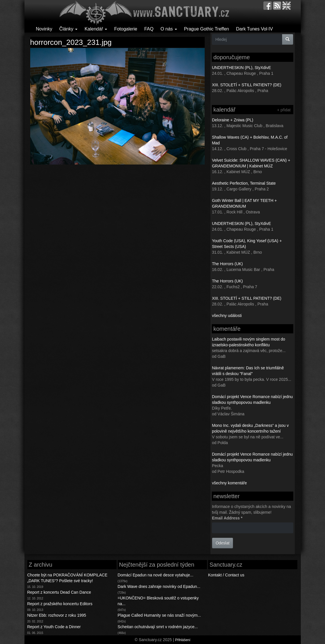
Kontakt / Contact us (226, 575)
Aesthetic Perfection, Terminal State (244, 183)
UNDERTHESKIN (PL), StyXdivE (241, 68)
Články (68, 29)
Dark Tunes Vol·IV (254, 29)
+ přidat (284, 110)
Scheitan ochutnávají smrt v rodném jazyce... (158, 627)
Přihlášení (183, 640)
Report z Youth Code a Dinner (54, 627)
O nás (169, 29)
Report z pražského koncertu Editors (60, 604)
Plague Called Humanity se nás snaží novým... (159, 615)
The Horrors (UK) (227, 264)
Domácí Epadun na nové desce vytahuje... (156, 575)
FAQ (149, 29)
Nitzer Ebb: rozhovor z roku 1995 (57, 615)
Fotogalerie (126, 29)
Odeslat (223, 543)
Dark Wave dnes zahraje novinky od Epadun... (159, 586)
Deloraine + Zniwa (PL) (233, 120)
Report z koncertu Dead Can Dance (59, 592)
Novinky (44, 29)
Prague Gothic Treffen (206, 29)
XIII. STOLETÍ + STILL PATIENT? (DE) (247, 85)
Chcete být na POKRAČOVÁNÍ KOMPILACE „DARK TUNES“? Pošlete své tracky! (68, 578)
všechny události (227, 316)
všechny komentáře (229, 483)
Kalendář (96, 29)
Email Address (227, 518)
